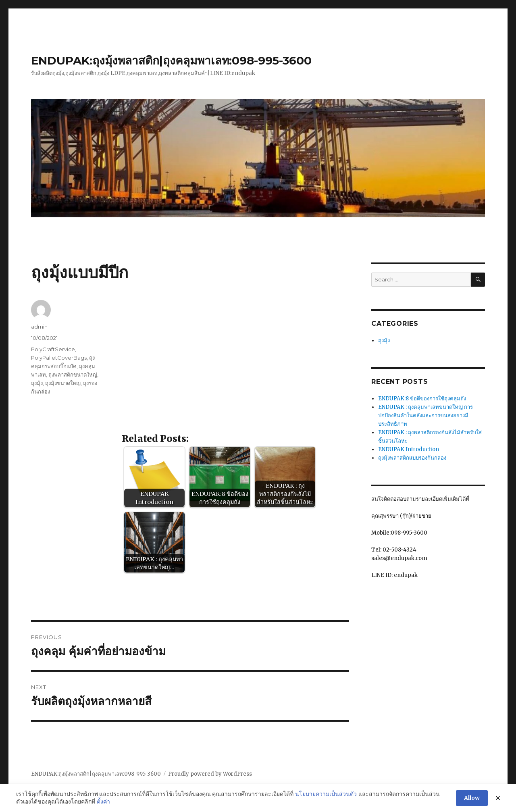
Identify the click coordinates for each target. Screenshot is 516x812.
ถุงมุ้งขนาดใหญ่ (63, 383)
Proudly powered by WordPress (210, 774)
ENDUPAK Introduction (409, 449)
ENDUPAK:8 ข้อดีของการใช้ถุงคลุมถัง (422, 399)
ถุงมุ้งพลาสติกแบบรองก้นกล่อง (412, 458)
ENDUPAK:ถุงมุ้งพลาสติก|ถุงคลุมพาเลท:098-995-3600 (171, 60)
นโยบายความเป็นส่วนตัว (326, 794)
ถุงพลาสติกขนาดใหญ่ (73, 375)
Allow (472, 798)
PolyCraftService (53, 349)
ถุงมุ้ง (37, 383)
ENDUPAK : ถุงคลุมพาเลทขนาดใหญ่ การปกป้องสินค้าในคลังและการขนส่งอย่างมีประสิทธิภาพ (425, 415)
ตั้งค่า (103, 802)
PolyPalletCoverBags (59, 358)
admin (39, 327)
